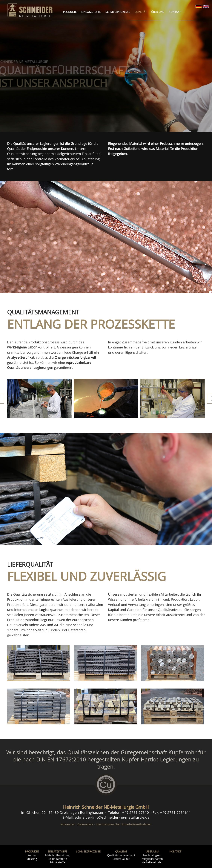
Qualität (141, 12)
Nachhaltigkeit (152, 855)
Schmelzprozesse (118, 12)
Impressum (67, 825)
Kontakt (175, 12)
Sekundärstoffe (57, 859)
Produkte (70, 12)
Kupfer (32, 855)
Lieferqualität (121, 859)
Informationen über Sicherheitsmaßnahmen (124, 825)
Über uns (158, 12)
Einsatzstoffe (91, 12)
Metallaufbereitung (57, 855)
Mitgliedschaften (152, 859)
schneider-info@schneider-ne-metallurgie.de (112, 818)
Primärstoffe (57, 862)
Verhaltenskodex (152, 862)
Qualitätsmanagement (121, 855)
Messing (32, 859)
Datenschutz (85, 825)
